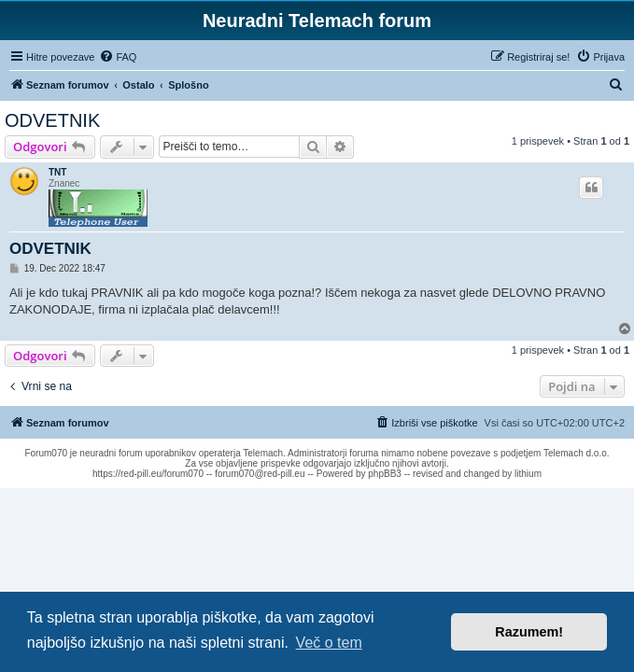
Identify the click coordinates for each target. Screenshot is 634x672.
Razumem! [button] (529, 632)
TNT (57, 172)
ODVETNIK (52, 120)
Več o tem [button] (329, 643)
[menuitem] (118, 57)
